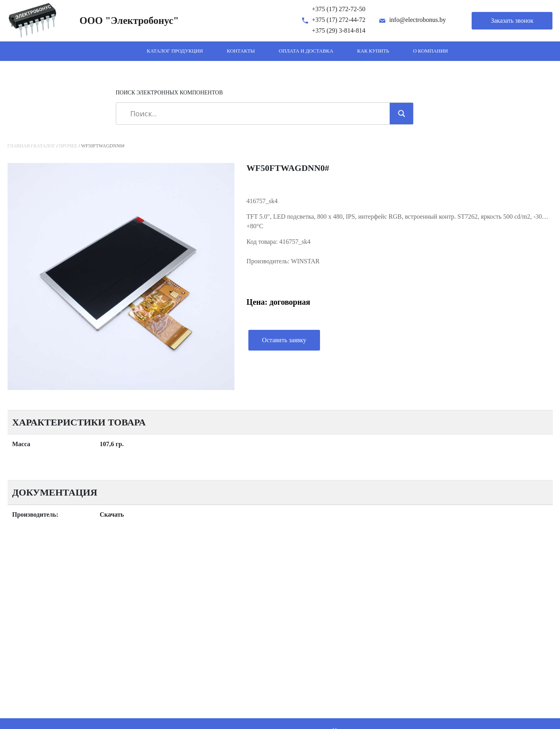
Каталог (44, 146)
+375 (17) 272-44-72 (339, 20)
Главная (19, 146)
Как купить (373, 51)
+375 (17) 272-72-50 (339, 9)
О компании (431, 51)
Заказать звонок (512, 21)
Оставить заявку (284, 340)
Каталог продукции (175, 51)
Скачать (112, 514)
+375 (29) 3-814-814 (339, 30)
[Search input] (256, 114)
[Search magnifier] (402, 114)
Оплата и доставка (306, 51)
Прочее (68, 146)
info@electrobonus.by (418, 20)
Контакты (241, 51)
